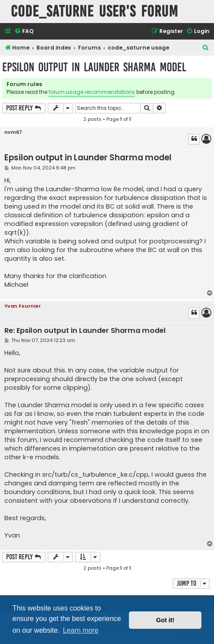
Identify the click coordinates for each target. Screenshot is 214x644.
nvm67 (13, 132)
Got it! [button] (165, 620)
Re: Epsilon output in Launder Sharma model (85, 331)
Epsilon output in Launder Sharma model (94, 67)
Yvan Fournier (23, 306)
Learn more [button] (81, 630)
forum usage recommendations (92, 92)
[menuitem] (24, 32)
